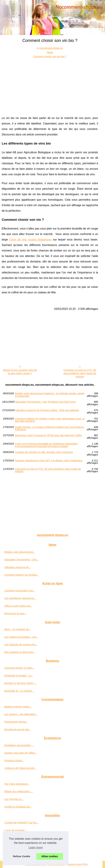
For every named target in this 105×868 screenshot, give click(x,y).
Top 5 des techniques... (17, 784)
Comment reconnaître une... (20, 591)
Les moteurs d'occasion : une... (21, 637)
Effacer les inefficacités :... (19, 791)
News (50, 52)
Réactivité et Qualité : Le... (19, 676)
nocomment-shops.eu (51, 48)
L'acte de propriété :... (16, 830)
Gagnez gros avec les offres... (21, 753)
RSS (85, 864)
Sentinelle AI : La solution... (19, 691)
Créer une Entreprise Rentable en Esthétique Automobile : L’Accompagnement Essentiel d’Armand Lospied (47, 445)
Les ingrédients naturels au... (20, 598)
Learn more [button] (36, 847)
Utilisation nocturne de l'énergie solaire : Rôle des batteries (47, 410)
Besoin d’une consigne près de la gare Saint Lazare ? (20, 372)
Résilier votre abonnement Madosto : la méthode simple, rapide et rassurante (50, 395)
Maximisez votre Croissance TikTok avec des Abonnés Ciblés (48, 435)
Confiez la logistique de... (18, 807)
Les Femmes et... (14, 799)
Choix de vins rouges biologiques (30, 240)
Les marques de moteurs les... (21, 645)
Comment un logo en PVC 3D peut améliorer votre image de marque (80, 373)
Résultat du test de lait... (17, 729)
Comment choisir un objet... (19, 668)
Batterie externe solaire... (18, 707)
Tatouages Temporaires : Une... (21, 560)
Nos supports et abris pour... (20, 652)
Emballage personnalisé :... (19, 745)
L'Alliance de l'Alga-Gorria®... (20, 768)
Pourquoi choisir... (14, 761)
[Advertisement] (50, 84)
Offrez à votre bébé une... (18, 606)
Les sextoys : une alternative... (21, 714)
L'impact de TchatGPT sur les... (21, 823)
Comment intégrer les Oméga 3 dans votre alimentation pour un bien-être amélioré (50, 420)
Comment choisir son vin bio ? (50, 56)
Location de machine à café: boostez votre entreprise (44, 452)
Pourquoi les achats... (16, 722)
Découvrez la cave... (15, 613)
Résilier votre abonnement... (20, 552)
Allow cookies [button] (50, 856)
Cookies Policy (74, 864)
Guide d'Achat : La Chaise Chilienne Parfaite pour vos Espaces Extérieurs (50, 428)
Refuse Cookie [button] (22, 856)
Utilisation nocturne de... (17, 567)
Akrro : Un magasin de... (18, 629)
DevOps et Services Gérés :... (21, 683)
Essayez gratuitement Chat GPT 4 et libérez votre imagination (49, 461)
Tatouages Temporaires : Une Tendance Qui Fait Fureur (45, 402)
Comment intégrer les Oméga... (21, 575)
